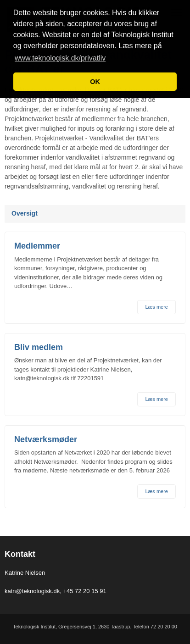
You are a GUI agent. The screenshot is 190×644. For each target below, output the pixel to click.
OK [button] (95, 82)
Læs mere (156, 307)
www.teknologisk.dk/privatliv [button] (60, 58)
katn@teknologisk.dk (32, 591)
